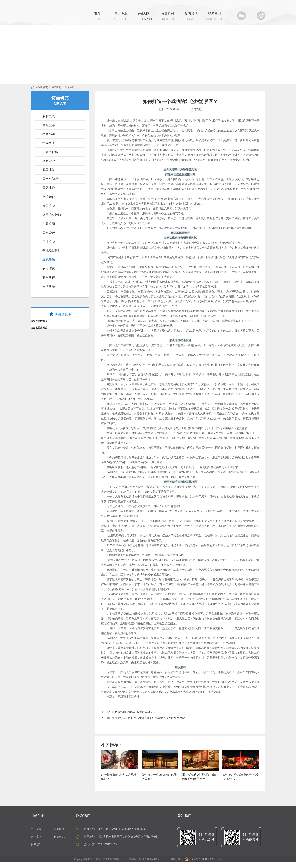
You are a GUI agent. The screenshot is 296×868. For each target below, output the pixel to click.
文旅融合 (49, 203)
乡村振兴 (49, 122)
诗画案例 (168, 13)
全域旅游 (49, 131)
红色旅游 (70, 93)
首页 (97, 13)
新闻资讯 (191, 13)
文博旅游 (49, 292)
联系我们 (214, 13)
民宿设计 (49, 238)
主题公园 (49, 229)
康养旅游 (49, 212)
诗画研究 (144, 13)
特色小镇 (49, 140)
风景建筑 (49, 176)
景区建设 (49, 194)
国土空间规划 (52, 185)
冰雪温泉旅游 (52, 221)
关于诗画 (121, 13)
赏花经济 (49, 149)
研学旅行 (49, 283)
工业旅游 (49, 247)
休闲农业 (49, 167)
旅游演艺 (49, 274)
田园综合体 (50, 158)
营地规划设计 (52, 256)
